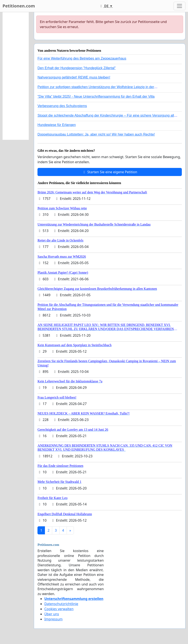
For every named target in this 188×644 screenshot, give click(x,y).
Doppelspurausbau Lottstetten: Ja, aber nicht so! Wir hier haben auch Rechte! (96, 134)
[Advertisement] (16, 76)
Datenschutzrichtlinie (61, 604)
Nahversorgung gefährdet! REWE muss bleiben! (74, 77)
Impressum (53, 619)
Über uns (52, 614)
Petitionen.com (19, 6)
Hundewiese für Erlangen (57, 125)
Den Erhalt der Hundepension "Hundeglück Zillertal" (77, 68)
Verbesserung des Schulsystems (62, 106)
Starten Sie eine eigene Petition (110, 172)
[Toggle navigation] (179, 6)
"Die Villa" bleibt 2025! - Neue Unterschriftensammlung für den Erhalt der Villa (96, 97)
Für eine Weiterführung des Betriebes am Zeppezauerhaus (82, 58)
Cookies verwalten (59, 609)
